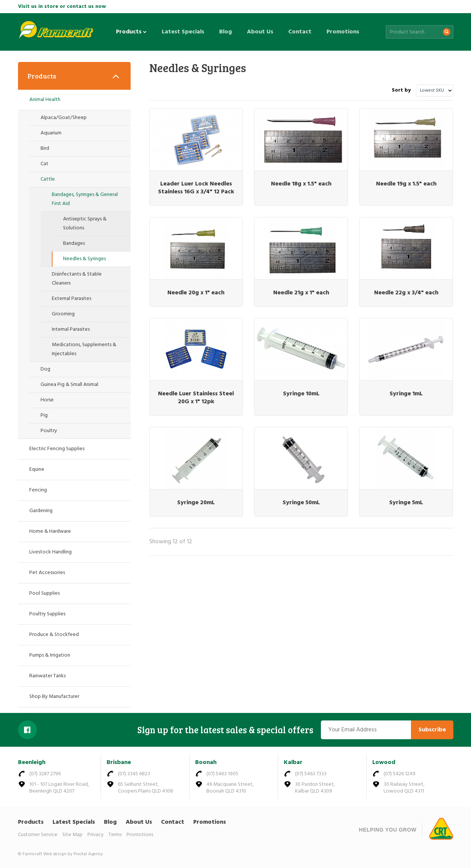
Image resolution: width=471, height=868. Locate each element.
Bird (45, 148)
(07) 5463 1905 (222, 774)
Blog (226, 32)
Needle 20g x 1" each (196, 293)
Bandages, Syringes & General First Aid (85, 199)
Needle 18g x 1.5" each (301, 184)
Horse (47, 400)
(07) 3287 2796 (45, 774)
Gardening (41, 511)
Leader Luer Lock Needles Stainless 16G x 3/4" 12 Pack (196, 188)
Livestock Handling (50, 552)
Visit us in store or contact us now (62, 7)
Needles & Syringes (84, 259)
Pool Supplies (44, 593)
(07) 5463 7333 (311, 774)
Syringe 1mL (406, 394)
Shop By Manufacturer (54, 697)
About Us (260, 32)
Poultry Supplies (47, 614)
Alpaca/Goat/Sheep (64, 118)
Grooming (63, 314)
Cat (44, 164)
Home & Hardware (50, 531)
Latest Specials (183, 32)
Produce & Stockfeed (54, 635)
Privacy (96, 835)
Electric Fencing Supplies (57, 449)
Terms (115, 835)
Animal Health (45, 100)
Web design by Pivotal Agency (73, 854)
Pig (44, 415)
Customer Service (38, 835)
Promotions (343, 32)
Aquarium (51, 133)
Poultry (49, 431)
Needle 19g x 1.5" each (406, 184)
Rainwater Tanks (47, 676)
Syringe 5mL (406, 503)
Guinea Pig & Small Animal (69, 385)
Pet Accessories (47, 573)
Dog (45, 369)
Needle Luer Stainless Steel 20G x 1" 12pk (196, 398)
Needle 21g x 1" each (301, 293)
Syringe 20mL (196, 503)
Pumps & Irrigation (50, 655)
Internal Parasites (71, 329)
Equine (37, 469)
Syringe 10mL (301, 394)
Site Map (72, 835)
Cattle (48, 179)
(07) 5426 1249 (400, 774)
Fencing (38, 490)
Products (131, 32)
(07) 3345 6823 (134, 774)
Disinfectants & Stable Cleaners (77, 279)
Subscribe (432, 730)
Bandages (74, 243)
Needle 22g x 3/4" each (406, 293)
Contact (300, 32)
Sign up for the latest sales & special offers (225, 730)
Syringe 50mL (301, 503)
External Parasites (71, 299)
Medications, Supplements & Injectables (84, 349)
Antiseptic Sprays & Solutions (85, 224)
